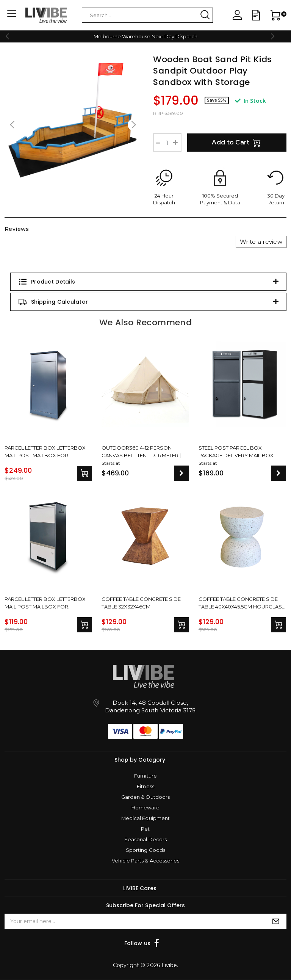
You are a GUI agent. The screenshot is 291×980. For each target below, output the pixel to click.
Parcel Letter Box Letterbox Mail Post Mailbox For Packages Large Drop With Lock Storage (45, 452)
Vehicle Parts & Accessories (145, 861)
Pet (145, 829)
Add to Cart (237, 143)
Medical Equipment (145, 818)
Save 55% (217, 100)
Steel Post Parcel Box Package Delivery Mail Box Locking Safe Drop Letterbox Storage (241, 452)
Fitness (145, 786)
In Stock (250, 100)
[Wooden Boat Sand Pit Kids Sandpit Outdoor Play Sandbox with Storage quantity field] (167, 143)
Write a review (261, 242)
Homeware (145, 808)
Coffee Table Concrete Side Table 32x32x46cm (141, 603)
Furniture (145, 776)
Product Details (47, 282)
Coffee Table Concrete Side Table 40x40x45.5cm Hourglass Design (242, 603)
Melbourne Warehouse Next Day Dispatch (145, 36)
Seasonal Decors (145, 839)
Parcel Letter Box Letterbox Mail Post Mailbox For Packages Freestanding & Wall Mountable (48, 603)
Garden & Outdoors (145, 797)
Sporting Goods (145, 850)
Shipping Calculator (53, 302)
